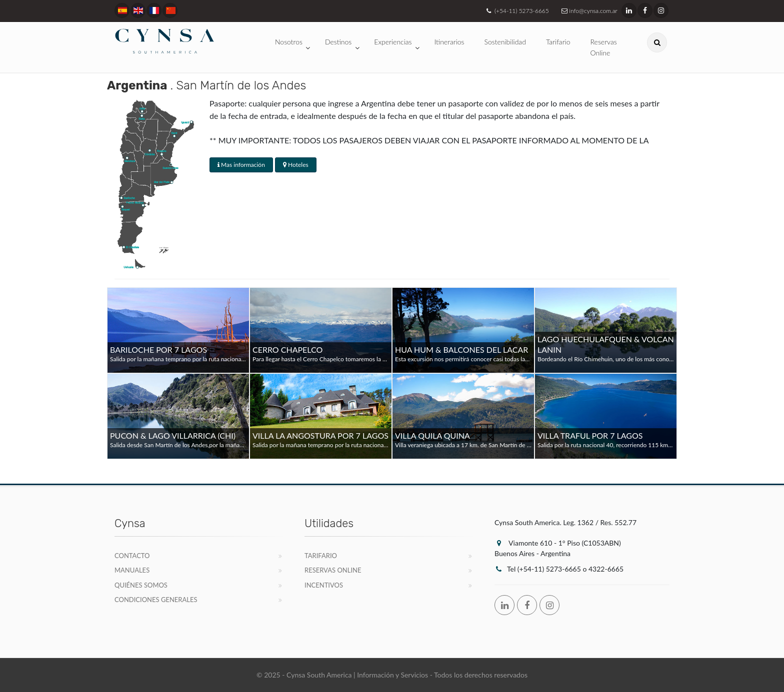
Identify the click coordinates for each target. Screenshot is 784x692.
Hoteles (296, 165)
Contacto (132, 556)
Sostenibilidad (505, 42)
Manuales (132, 570)
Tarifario (558, 42)
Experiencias (393, 42)
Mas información (241, 165)
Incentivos (324, 585)
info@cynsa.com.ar (588, 11)
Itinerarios (449, 42)
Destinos (338, 42)
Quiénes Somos (141, 585)
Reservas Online (604, 47)
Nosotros (289, 42)
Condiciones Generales (156, 600)
